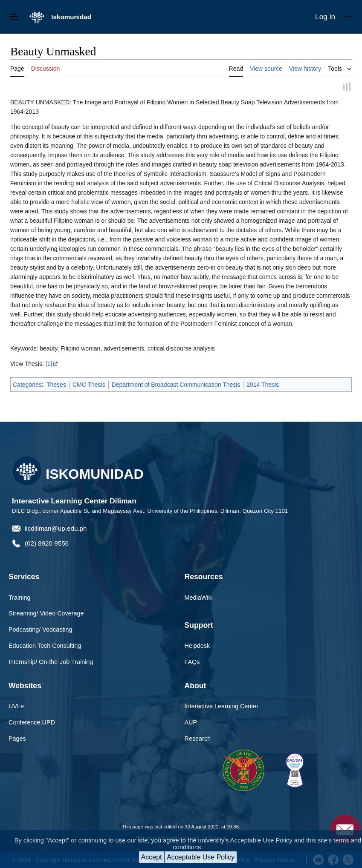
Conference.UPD (32, 723)
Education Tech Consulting (45, 646)
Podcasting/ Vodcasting (41, 630)
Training (19, 598)
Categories (27, 385)
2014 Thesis (263, 385)
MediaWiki (199, 598)
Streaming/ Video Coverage (46, 614)
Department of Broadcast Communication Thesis (176, 385)
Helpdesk (197, 646)
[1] (49, 364)
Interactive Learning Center (222, 707)
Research (198, 739)
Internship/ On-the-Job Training (51, 662)
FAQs (192, 662)
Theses (56, 385)
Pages (17, 739)
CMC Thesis (89, 385)
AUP (191, 723)
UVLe (16, 707)
